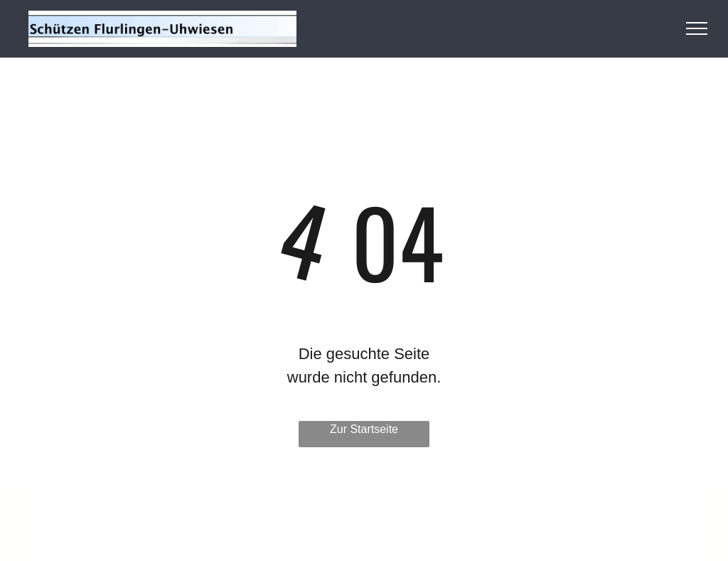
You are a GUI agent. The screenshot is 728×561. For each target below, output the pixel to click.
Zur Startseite (364, 429)
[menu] (697, 28)
